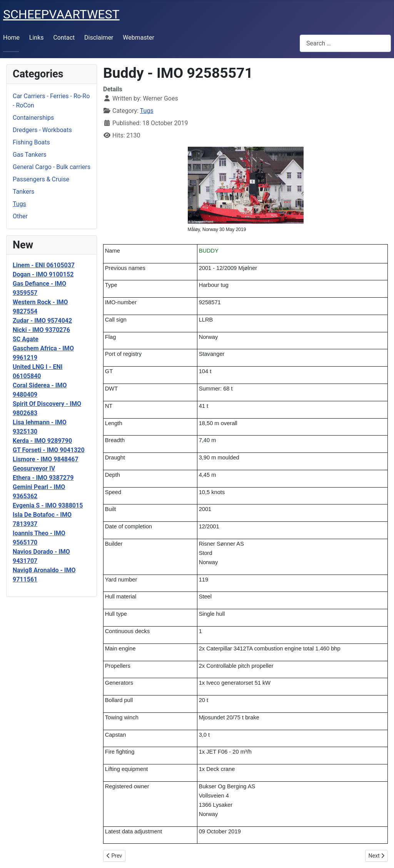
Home (11, 38)
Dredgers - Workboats (42, 130)
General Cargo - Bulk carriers (52, 167)
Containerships (33, 118)
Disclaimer (99, 38)
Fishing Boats (31, 142)
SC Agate (26, 339)
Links (37, 38)
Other (20, 216)
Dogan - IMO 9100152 (43, 274)
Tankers (23, 192)
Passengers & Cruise (41, 179)
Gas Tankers (30, 155)
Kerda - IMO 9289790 (42, 441)
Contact (64, 38)
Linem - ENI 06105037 (44, 265)
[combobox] (345, 43)
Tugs (19, 204)
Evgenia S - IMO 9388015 (48, 505)
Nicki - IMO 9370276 (41, 330)
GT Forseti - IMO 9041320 (49, 450)
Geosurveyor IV (34, 468)
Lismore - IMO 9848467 (46, 459)
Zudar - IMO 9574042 (42, 321)
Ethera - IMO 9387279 (43, 478)
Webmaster (139, 38)
